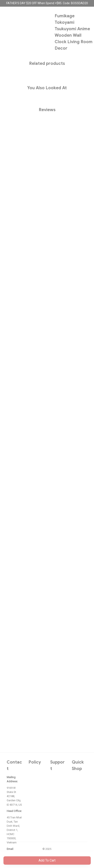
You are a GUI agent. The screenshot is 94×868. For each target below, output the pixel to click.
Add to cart (47, 860)
